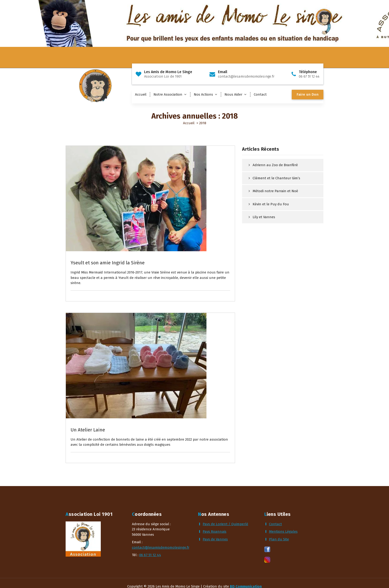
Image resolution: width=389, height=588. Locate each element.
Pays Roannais (215, 532)
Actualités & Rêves (91, 243)
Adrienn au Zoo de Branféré (275, 165)
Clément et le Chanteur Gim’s (276, 178)
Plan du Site (279, 539)
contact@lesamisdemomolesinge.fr (161, 547)
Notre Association (168, 94)
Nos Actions (203, 94)
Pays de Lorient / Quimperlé (225, 524)
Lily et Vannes (264, 217)
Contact (260, 94)
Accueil (141, 94)
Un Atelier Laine (88, 430)
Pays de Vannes (215, 539)
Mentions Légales (283, 532)
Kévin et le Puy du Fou (271, 204)
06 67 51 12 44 (150, 555)
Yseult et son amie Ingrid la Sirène (108, 263)
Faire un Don (308, 94)
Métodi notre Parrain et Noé (275, 191)
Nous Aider (233, 94)
